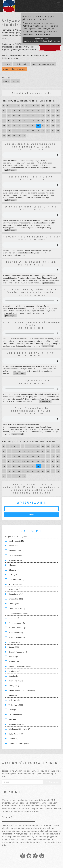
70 (38, 131)
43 (24, 121)
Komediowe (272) (16, 594)
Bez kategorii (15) (16, 541)
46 (38, 121)
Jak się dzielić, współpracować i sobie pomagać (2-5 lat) (31, 145)
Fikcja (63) (13, 575)
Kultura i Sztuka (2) (17, 609)
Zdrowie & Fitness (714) (19, 744)
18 (19, 111)
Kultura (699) (14, 604)
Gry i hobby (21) (16, 584)
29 (14, 116)
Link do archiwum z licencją (26, 811)
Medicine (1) (14, 618)
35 (43, 116)
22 (38, 111)
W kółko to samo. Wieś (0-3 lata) (31, 207)
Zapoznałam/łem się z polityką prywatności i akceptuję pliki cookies (42, 40)
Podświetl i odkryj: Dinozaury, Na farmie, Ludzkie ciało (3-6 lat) (31, 291)
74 (58, 131)
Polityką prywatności (33, 26)
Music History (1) (16, 633)
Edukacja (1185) (15, 565)
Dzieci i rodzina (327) (18, 560)
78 (19, 136)
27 (4, 116)
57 (33, 126)
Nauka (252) (14, 647)
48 (48, 121)
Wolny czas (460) (16, 734)
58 (38, 126)
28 (9, 116)
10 (38, 106)
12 (48, 106)
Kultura (16, 81)
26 (58, 111)
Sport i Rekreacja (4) (17, 681)
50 (58, 121)
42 (19, 121)
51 (4, 126)
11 (43, 106)
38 (58, 116)
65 (14, 131)
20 (28, 111)
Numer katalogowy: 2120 (44, 64)
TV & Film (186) (15, 715)
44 (28, 121)
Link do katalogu (22, 64)
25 (53, 111)
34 (38, 116)
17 (14, 111)
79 (24, 136)
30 (19, 116)
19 (24, 111)
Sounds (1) (13, 676)
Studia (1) (13, 695)
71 (43, 131)
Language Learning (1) (18, 613)
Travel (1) (13, 710)
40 (9, 121)
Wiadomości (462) (16, 724)
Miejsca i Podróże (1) (18, 628)
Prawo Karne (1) (15, 662)
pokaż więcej (10, 170)
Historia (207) (14, 589)
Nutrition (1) (14, 657)
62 (58, 126)
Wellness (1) (14, 719)
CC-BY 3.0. (7, 811)
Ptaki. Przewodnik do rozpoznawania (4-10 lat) (31, 409)
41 (14, 121)
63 (4, 131)
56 (28, 126)
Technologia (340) (16, 705)
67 (24, 131)
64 (9, 131)
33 (33, 116)
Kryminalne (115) (16, 599)
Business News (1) (16, 551)
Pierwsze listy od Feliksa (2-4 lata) (31, 237)
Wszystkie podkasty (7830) (16, 537)
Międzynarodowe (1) (17, 623)
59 (43, 126)
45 (33, 121)
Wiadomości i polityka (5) (19, 729)
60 (48, 126)
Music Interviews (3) (17, 637)
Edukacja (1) (14, 570)
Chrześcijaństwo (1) (17, 555)
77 (14, 136)
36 (48, 116)
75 (4, 136)
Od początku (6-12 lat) (31, 380)
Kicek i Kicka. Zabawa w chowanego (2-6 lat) (31, 324)
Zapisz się (52, 782)
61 (53, 126)
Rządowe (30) (14, 671)
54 (19, 126)
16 (9, 111)
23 (43, 111)
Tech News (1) (15, 700)
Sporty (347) (14, 686)
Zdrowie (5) (13, 739)
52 (9, 126)
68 (28, 131)
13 (53, 106)
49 (53, 121)
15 (4, 111)
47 (43, 121)
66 (19, 131)
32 (28, 116)
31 (24, 116)
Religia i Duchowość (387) (20, 666)
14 (58, 106)
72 (48, 131)
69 (33, 131)
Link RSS (7, 64)
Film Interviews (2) (16, 580)
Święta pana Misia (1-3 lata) (31, 177)
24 (48, 111)
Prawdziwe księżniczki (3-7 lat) (31, 262)
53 (14, 126)
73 (53, 131)
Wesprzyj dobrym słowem (14, 69)
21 (33, 111)
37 (53, 116)
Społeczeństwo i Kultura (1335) (22, 691)
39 (4, 121)
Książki (6, 81)
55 (24, 126)
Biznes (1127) (14, 546)
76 (9, 136)
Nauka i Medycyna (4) (18, 652)
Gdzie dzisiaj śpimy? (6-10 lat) (31, 353)
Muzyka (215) (14, 642)
